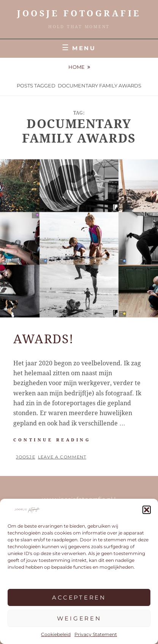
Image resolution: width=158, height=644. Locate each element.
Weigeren (79, 618)
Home (77, 67)
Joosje (26, 457)
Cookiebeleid (56, 634)
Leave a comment (62, 457)
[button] (147, 510)
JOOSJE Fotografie (79, 13)
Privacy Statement (96, 634)
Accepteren (79, 597)
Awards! (43, 339)
